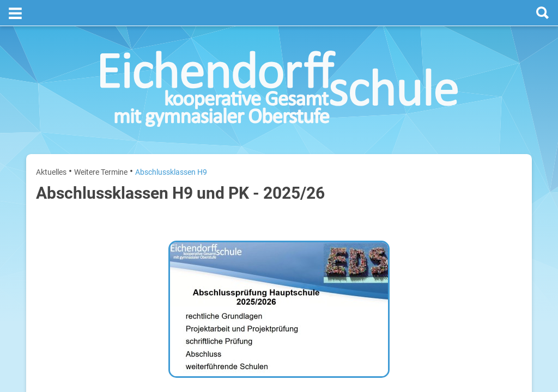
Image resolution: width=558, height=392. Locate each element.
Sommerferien (458, 229)
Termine (456, 142)
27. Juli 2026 (504, 212)
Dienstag (401, 246)
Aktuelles (51, 146)
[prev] (453, 186)
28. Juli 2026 (504, 246)
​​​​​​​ (194, 344)
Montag (399, 212)
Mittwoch (402, 281)
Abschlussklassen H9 (171, 146)
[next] (463, 186)
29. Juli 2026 (504, 281)
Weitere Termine (101, 146)
